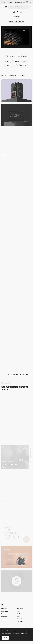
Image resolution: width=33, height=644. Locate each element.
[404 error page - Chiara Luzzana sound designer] (16, 581)
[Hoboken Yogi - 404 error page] (16, 533)
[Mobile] (16, 91)
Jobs (18, 611)
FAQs (19, 616)
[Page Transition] (16, 359)
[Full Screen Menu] (16, 311)
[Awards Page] (16, 286)
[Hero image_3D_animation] (16, 431)
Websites (4, 609)
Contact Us (20, 621)
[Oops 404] (16, 483)
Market (19, 614)
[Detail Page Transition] (16, 237)
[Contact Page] (16, 262)
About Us (20, 619)
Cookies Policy (24, 633)
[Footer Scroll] (16, 139)
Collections (5, 611)
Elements (4, 614)
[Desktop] (16, 115)
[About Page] (16, 188)
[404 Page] (16, 508)
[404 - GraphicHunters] (16, 457)
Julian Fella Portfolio (17, 21)
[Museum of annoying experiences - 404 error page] (16, 557)
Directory (4, 616)
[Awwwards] (6, 7)
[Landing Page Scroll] (16, 164)
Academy (20, 609)
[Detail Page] (16, 213)
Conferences (5, 619)
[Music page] (16, 406)
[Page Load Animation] (16, 335)
